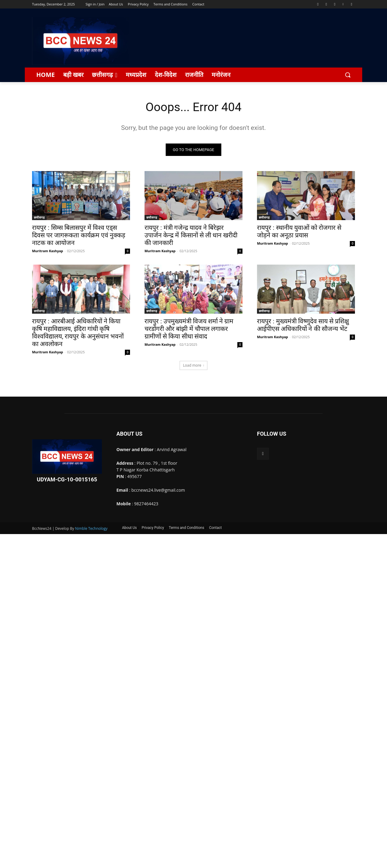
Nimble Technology (91, 529)
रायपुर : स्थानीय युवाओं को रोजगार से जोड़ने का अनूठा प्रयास (299, 232)
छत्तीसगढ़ (39, 218)
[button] (348, 75)
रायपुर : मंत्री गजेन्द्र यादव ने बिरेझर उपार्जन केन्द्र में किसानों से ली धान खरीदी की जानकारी (191, 236)
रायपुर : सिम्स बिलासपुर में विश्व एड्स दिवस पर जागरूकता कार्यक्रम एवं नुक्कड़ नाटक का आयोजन (79, 236)
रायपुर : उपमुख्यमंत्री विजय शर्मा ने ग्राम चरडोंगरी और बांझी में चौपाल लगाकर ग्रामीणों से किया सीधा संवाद (189, 329)
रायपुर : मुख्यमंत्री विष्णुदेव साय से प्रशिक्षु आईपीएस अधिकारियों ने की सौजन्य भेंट (303, 325)
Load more (193, 366)
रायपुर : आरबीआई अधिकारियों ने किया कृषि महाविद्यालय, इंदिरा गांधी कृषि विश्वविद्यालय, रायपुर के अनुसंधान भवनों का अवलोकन (78, 333)
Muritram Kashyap (48, 251)
